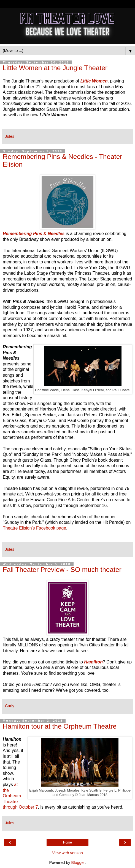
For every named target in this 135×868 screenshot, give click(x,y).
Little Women (94, 81)
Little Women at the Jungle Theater (55, 68)
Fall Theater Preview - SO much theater (62, 570)
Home (67, 842)
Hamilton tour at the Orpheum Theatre (60, 726)
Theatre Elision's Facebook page (34, 528)
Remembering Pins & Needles (34, 234)
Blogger (78, 863)
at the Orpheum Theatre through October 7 (20, 796)
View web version (67, 853)
